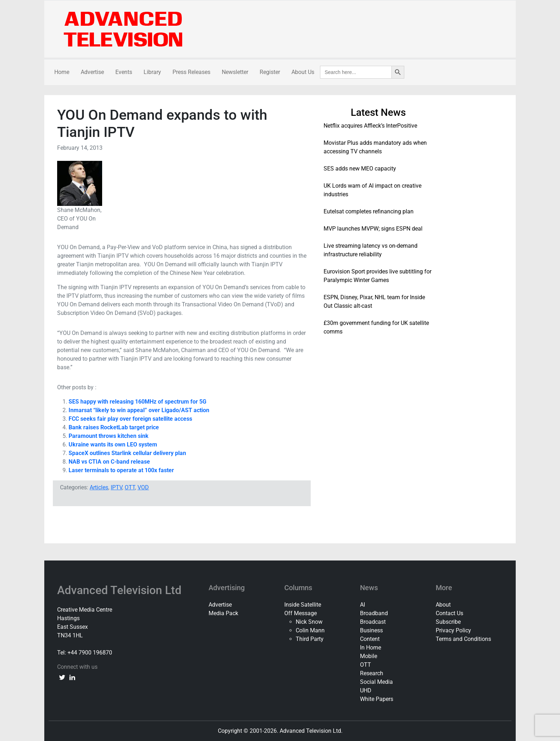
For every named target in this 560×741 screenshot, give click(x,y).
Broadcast (373, 622)
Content (370, 639)
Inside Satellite (303, 605)
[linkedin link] (72, 677)
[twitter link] (62, 677)
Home (62, 72)
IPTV (116, 487)
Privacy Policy (453, 630)
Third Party (310, 639)
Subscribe (448, 622)
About (443, 605)
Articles (99, 487)
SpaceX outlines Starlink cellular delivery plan (127, 453)
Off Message (301, 613)
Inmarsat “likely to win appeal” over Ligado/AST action (139, 410)
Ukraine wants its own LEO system (113, 444)
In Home (371, 648)
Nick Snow (309, 622)
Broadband (374, 613)
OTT (130, 487)
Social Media (376, 682)
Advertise (92, 72)
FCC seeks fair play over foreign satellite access (130, 419)
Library (152, 72)
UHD (366, 690)
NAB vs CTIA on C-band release (109, 462)
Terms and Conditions (463, 639)
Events (124, 72)
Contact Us (449, 613)
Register (270, 72)
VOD (143, 487)
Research (372, 673)
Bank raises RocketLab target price (114, 427)
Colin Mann (310, 630)
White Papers (377, 699)
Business (371, 630)
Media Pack (223, 613)
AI (362, 605)
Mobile (369, 656)
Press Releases (191, 72)
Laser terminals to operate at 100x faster (121, 470)
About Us (303, 72)
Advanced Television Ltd (121, 590)
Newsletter (235, 72)
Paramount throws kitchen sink (109, 436)
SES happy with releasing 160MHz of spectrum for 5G (137, 402)
